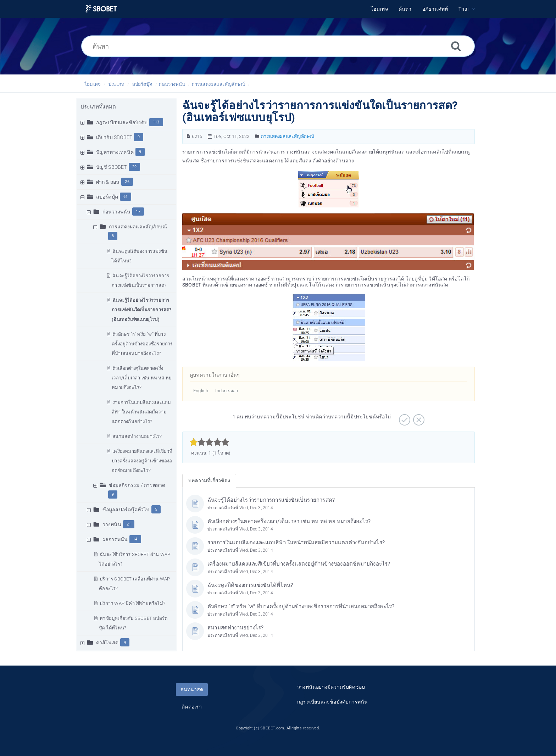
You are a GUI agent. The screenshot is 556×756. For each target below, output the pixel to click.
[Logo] (101, 9)
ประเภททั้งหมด (98, 107)
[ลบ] (418, 417)
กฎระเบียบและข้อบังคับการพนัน (333, 702)
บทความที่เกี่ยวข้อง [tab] (209, 480)
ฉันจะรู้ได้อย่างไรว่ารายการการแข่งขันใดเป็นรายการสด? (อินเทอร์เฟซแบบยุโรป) (141, 310)
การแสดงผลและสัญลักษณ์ (219, 84)
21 (129, 524)
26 (127, 182)
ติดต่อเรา (192, 707)
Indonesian (227, 391)
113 (156, 122)
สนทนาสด (192, 689)
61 (126, 197)
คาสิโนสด (107, 643)
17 (138, 212)
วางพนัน (112, 524)
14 (135, 539)
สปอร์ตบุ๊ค (142, 84)
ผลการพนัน (115, 539)
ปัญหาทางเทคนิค (115, 152)
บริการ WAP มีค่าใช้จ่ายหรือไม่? (132, 603)
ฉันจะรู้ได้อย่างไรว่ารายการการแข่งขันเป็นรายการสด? (271, 500)
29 (134, 167)
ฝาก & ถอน (108, 182)
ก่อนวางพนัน (172, 84)
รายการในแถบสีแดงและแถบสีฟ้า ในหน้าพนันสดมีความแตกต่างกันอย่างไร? (141, 412)
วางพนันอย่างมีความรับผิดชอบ (331, 687)
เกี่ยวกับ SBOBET (114, 137)
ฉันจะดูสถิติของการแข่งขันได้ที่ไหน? (250, 585)
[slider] (209, 442)
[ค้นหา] (278, 46)
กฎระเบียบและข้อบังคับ (122, 122)
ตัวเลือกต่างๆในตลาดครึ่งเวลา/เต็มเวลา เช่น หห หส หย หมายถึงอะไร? (142, 378)
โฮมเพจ (93, 84)
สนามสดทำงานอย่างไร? (137, 436)
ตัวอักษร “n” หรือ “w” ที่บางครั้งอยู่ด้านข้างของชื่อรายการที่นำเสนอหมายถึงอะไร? (142, 344)
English (201, 391)
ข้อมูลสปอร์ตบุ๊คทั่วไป (126, 510)
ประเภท (116, 84)
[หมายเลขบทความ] (188, 136)
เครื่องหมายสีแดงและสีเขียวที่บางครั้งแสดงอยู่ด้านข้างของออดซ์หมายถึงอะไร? (142, 461)
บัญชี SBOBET (112, 167)
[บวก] (404, 417)
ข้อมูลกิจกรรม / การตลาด (137, 485)
